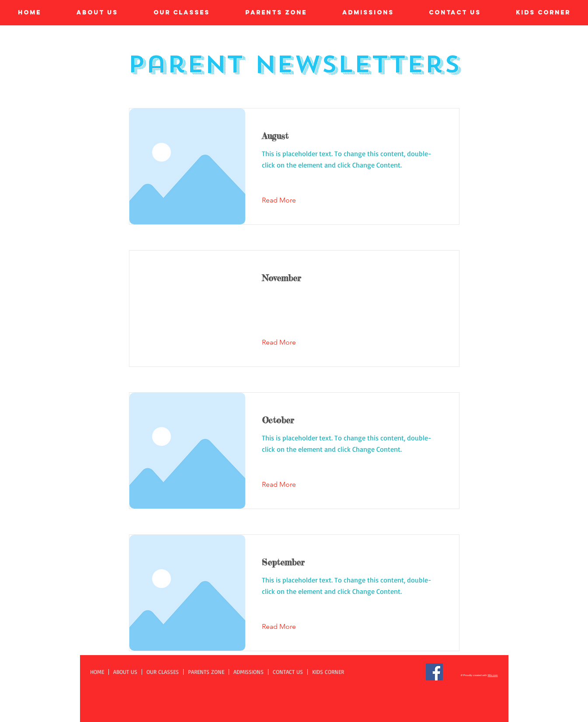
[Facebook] (434, 672)
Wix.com (493, 675)
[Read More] (286, 200)
